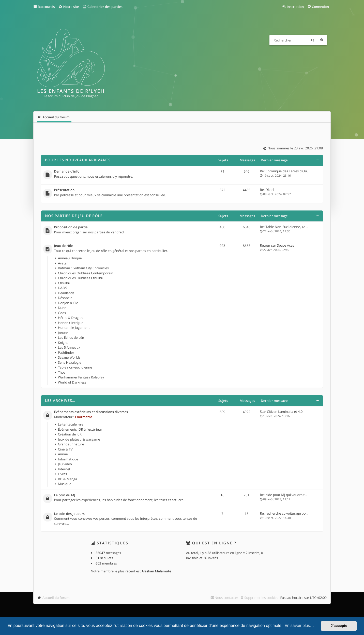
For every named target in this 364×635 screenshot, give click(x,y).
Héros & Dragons (71, 318)
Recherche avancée (322, 40)
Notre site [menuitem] (69, 7)
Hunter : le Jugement (74, 328)
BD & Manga (67, 479)
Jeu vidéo (65, 464)
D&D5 (63, 288)
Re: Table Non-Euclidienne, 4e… (284, 227)
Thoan (63, 372)
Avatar (63, 263)
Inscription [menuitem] (295, 7)
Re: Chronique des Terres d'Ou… (285, 171)
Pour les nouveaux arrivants (78, 160)
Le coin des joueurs (69, 514)
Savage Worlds (69, 357)
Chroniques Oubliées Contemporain (86, 273)
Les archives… (60, 401)
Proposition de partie (71, 227)
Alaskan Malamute (156, 571)
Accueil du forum (56, 598)
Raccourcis (46, 7)
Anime (63, 454)
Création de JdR (70, 434)
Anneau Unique (70, 258)
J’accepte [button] (339, 626)
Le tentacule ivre (71, 424)
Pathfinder (66, 352)
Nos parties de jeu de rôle (74, 216)
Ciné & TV (65, 449)
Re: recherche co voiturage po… (284, 513)
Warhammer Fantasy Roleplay (81, 377)
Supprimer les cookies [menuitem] (261, 598)
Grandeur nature (71, 444)
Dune (62, 308)
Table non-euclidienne (75, 367)
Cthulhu (64, 283)
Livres (62, 474)
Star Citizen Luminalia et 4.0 (281, 412)
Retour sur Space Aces (277, 245)
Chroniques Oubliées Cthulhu (81, 278)
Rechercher (313, 40)
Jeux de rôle (64, 246)
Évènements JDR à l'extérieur (80, 429)
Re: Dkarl (267, 190)
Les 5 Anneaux (69, 347)
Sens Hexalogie (70, 362)
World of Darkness (72, 382)
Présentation (64, 190)
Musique (65, 484)
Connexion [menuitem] (320, 7)
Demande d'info (67, 172)
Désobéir (65, 298)
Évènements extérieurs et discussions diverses (91, 412)
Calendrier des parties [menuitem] (103, 7)
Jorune (63, 333)
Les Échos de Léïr (71, 337)
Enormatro (84, 417)
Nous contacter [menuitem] (226, 598)
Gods (62, 313)
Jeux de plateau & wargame (79, 439)
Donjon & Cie (68, 303)
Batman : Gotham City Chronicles (83, 268)
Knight (63, 343)
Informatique (68, 459)
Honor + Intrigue (71, 323)
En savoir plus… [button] (299, 626)
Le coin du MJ (65, 495)
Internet (64, 469)
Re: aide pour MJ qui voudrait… (284, 495)
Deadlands (66, 293)
